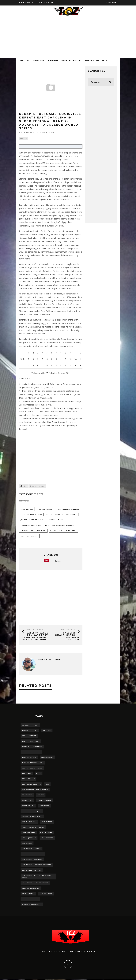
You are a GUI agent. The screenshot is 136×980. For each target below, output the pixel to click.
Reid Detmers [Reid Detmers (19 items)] (46, 894)
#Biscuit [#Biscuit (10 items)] (47, 731)
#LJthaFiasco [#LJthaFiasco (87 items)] (47, 758)
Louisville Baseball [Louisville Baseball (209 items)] (32, 849)
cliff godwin (27, 509)
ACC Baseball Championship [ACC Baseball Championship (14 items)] (35, 790)
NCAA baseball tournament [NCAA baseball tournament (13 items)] (35, 884)
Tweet (58, 561)
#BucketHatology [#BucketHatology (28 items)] (31, 742)
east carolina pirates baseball (62, 515)
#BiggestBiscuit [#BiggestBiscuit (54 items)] (30, 731)
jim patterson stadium (32, 520)
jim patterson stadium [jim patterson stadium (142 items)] (33, 828)
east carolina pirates (31, 515)
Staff (52, 3)
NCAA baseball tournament (64, 531)
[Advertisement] (68, 39)
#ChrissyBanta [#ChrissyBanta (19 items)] (29, 758)
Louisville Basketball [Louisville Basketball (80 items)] (33, 854)
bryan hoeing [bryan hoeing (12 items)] (28, 806)
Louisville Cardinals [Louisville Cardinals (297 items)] (32, 860)
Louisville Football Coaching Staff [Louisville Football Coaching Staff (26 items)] (37, 877)
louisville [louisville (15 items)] (27, 844)
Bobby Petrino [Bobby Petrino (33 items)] (45, 801)
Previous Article (36, 630)
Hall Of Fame (39, 3)
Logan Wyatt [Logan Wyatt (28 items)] (47, 838)
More (105, 60)
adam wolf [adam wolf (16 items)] (27, 795)
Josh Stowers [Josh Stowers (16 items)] (29, 833)
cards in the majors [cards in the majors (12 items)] (32, 811)
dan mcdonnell (45, 509)
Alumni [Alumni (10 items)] (41, 795)
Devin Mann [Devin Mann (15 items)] (47, 822)
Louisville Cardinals (31, 526)
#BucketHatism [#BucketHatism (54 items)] (29, 736)
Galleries (25, 3)
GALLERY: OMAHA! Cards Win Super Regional (67, 637)
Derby (64, 60)
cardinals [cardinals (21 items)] (45, 806)
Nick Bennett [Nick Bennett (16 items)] (28, 894)
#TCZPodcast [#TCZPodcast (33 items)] (28, 779)
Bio (25, 487)
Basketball (40, 60)
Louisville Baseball (57, 520)
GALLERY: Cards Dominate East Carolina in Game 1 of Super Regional (35, 637)
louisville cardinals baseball (60, 526)
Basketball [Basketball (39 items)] (27, 801)
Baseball (53, 60)
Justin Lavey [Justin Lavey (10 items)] (46, 833)
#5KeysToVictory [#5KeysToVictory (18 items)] (30, 725)
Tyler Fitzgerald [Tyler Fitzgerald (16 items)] (30, 900)
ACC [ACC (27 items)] (47, 785)
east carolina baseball (68, 509)
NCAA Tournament (29, 536)
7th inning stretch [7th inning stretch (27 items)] (31, 785)
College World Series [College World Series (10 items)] (32, 817)
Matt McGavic (28, 133)
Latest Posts (38, 487)
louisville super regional (33, 531)
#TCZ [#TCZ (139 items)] (39, 774)
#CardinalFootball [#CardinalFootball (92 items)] (31, 752)
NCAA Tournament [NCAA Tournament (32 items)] (31, 889)
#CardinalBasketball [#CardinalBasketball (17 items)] (32, 747)
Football (25, 60)
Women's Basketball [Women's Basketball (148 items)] (32, 905)
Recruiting (75, 60)
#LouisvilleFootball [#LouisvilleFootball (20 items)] (32, 768)
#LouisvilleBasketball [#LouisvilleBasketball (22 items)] (33, 763)
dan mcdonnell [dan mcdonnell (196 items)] (29, 822)
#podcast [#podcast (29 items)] (27, 774)
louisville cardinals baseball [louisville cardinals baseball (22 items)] (37, 865)
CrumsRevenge (92, 60)
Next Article (68, 630)
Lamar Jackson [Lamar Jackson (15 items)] (29, 838)
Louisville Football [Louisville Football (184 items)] (32, 871)
